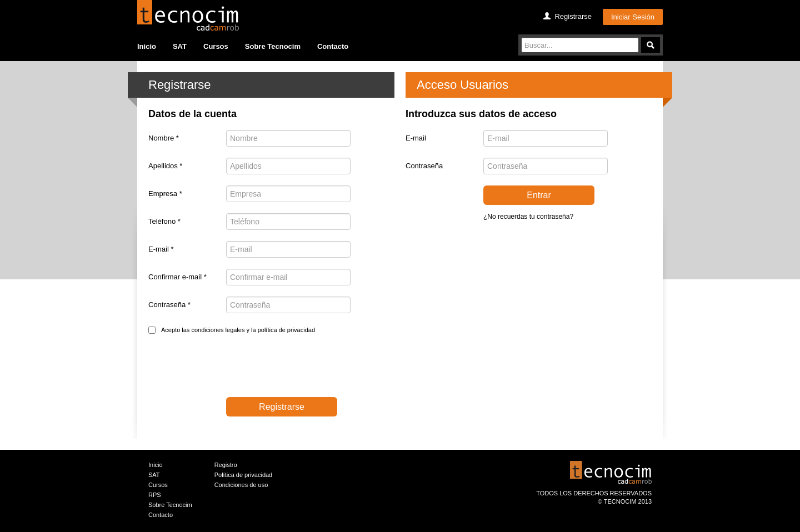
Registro (226, 465)
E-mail (416, 138)
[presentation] (233, 368)
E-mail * (161, 249)
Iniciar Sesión (633, 17)
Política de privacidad (244, 475)
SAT (180, 46)
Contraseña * (169, 305)
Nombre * (164, 138)
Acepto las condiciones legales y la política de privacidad (238, 330)
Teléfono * (164, 221)
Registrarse (573, 16)
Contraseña (424, 166)
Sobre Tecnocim (273, 46)
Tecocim (188, 15)
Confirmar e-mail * (177, 277)
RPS (155, 495)
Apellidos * (165, 166)
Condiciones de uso (241, 485)
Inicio (147, 46)
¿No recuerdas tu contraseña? (528, 217)
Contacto (333, 46)
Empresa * (165, 194)
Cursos (216, 46)
